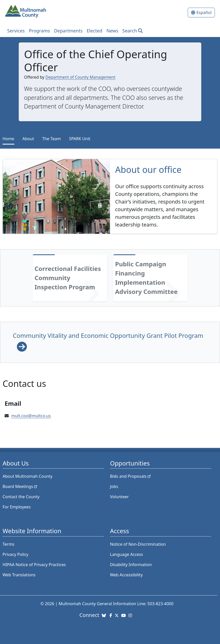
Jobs (114, 486)
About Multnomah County (27, 476)
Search (130, 31)
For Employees (17, 507)
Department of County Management (81, 77)
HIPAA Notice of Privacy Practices (34, 565)
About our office (148, 169)
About (28, 139)
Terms (8, 544)
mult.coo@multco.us (31, 416)
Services (16, 31)
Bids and (131, 476)
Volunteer (119, 497)
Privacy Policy (15, 554)
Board (20, 486)
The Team (52, 139)
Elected (95, 31)
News (112, 31)
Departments (68, 31)
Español (204, 13)
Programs (40, 31)
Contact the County (21, 497)
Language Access (126, 554)
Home (8, 139)
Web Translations (19, 575)
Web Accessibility (126, 575)
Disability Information (131, 565)
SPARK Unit (80, 139)
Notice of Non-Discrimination (138, 544)
